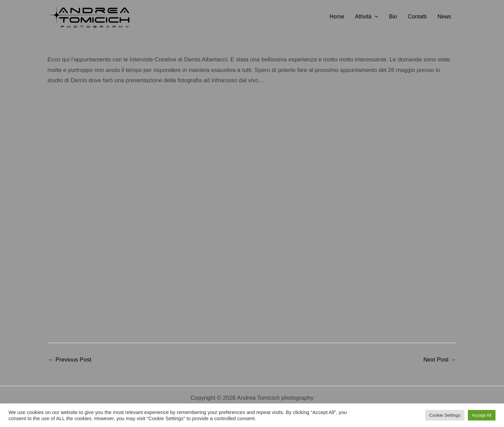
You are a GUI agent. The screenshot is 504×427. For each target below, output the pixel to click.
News (444, 17)
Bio (393, 17)
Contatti (417, 17)
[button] (375, 17)
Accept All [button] (482, 415)
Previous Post (70, 360)
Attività (367, 17)
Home (337, 17)
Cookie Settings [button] (445, 415)
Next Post (440, 360)
